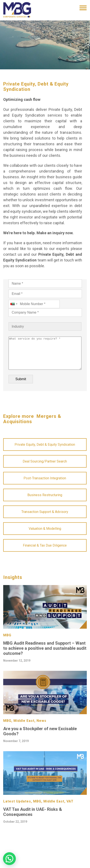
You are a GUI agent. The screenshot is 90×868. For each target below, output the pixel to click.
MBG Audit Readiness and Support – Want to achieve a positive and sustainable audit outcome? (45, 655)
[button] (9, 859)
